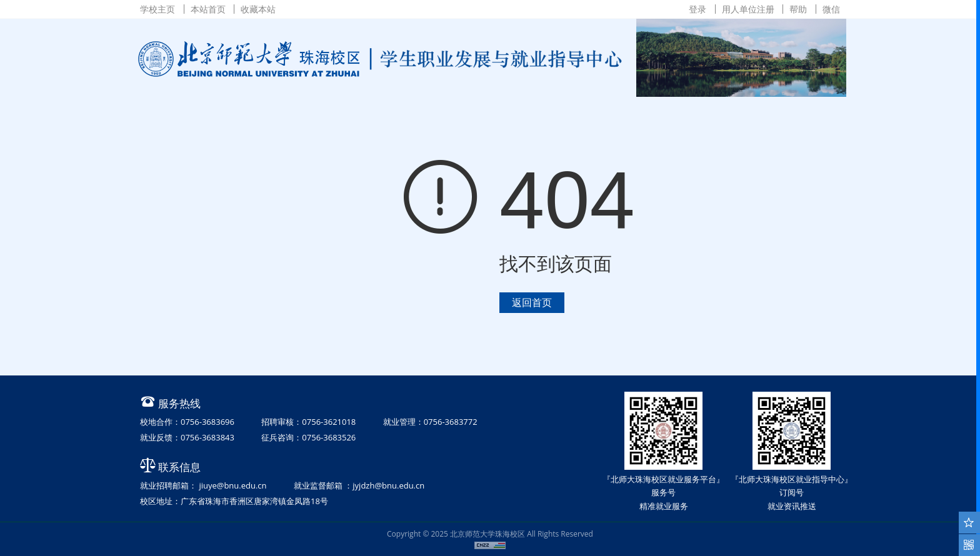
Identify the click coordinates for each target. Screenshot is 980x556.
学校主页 (157, 9)
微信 (831, 9)
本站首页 (208, 9)
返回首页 (532, 302)
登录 (697, 9)
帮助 (798, 9)
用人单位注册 (748, 9)
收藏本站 (258, 9)
